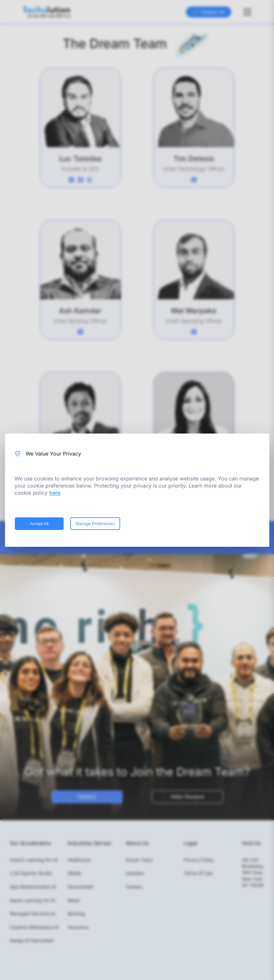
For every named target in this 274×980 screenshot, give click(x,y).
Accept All (39, 524)
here (55, 493)
